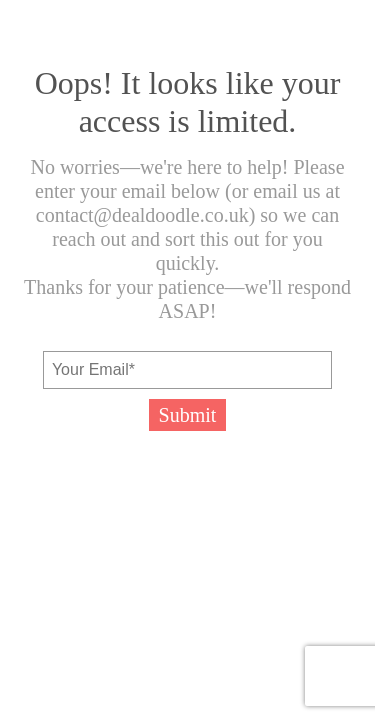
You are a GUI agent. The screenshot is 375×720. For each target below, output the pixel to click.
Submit (188, 415)
